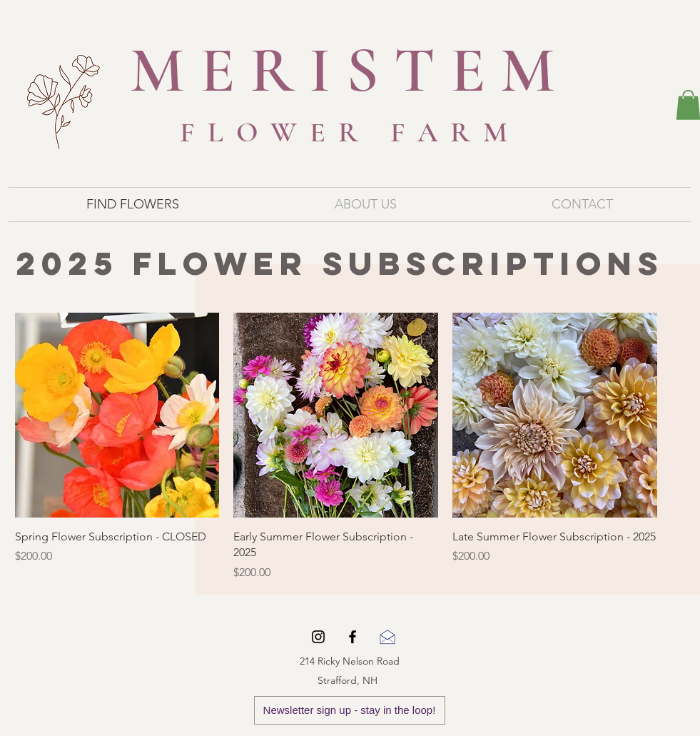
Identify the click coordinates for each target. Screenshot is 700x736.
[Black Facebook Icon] (352, 637)
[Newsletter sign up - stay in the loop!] (350, 710)
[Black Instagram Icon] (318, 637)
